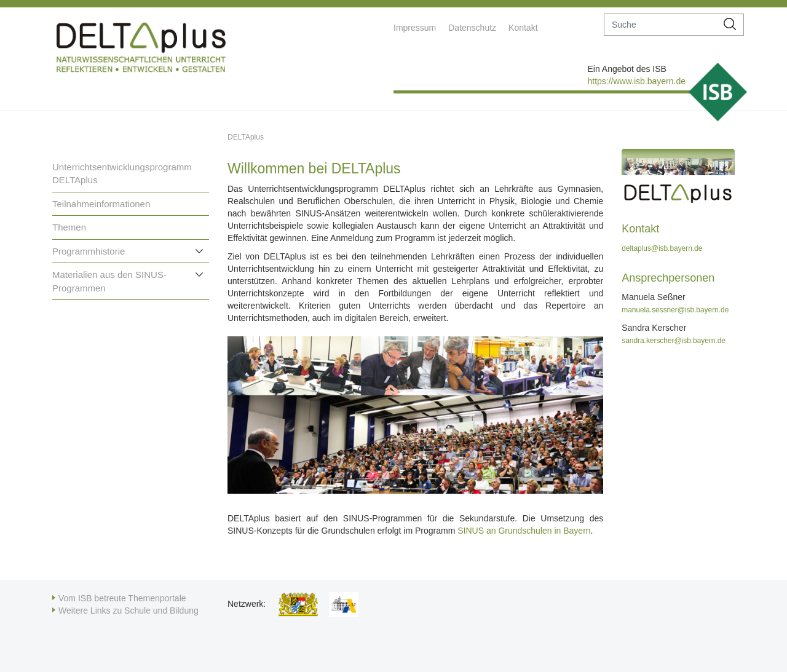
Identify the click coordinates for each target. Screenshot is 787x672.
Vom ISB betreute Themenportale (122, 598)
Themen (69, 227)
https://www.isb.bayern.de (636, 81)
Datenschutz (472, 28)
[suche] (661, 25)
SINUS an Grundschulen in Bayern (524, 531)
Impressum (415, 28)
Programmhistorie (89, 251)
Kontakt (523, 28)
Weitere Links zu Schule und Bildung (129, 611)
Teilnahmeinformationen (101, 204)
